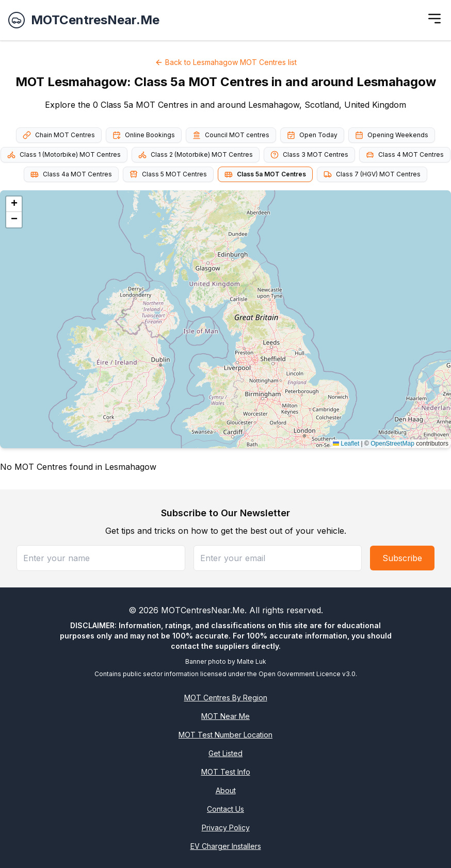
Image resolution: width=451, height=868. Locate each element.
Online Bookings (144, 135)
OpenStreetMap (392, 444)
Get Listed (225, 753)
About (226, 790)
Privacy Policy (226, 828)
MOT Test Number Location (225, 735)
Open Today (312, 135)
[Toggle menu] (434, 19)
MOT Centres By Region (226, 698)
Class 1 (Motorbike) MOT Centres (64, 155)
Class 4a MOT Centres (71, 174)
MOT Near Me (225, 716)
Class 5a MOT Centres (265, 174)
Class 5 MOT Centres (168, 174)
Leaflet (346, 444)
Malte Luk (252, 661)
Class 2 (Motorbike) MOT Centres (196, 155)
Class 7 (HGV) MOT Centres (372, 174)
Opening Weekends (392, 135)
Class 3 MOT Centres (309, 155)
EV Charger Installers (226, 846)
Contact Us (225, 809)
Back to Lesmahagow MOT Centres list (226, 62)
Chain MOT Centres (59, 135)
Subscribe (402, 558)
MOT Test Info (226, 772)
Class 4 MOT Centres (405, 155)
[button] (14, 204)
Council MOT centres (231, 135)
